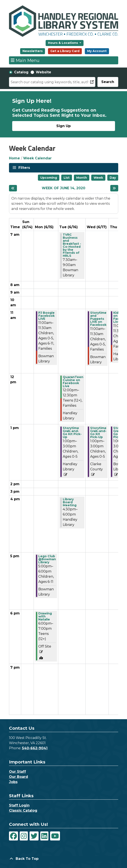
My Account (97, 51)
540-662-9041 (35, 748)
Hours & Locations (63, 43)
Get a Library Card (65, 51)
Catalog (21, 72)
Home (14, 158)
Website (43, 72)
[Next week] (114, 188)
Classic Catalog (23, 810)
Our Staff (17, 772)
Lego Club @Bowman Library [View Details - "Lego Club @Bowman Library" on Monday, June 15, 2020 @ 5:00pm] (47, 559)
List (67, 178)
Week (98, 178)
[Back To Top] (64, 859)
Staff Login (19, 805)
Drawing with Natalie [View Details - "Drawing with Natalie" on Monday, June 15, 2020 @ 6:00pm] (45, 616)
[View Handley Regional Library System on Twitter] (34, 836)
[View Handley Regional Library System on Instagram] (24, 836)
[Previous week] (13, 188)
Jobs (13, 782)
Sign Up (63, 126)
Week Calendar (37, 158)
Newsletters (33, 51)
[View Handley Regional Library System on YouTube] (55, 836)
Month (82, 178)
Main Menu (25, 60)
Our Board (19, 777)
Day (113, 178)
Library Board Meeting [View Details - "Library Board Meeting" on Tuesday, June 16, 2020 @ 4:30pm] (70, 502)
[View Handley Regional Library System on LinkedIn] (44, 836)
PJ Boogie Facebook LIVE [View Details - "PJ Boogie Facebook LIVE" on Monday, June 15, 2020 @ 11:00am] (46, 316)
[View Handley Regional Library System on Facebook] (13, 836)
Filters (24, 167)
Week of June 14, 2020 (63, 188)
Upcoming (49, 178)
